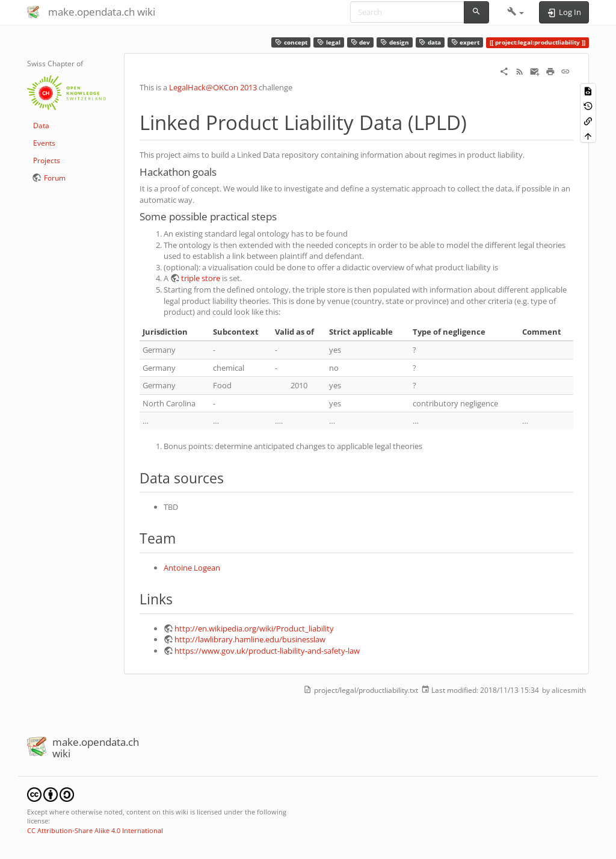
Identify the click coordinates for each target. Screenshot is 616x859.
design (395, 42)
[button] (516, 12)
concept (291, 42)
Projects (47, 160)
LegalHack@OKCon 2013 (213, 87)
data (430, 42)
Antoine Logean (192, 568)
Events (44, 143)
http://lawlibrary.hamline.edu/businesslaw (250, 639)
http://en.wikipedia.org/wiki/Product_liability (254, 628)
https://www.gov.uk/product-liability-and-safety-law (267, 651)
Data (41, 126)
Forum (55, 178)
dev (361, 42)
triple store (201, 278)
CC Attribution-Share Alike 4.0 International (95, 830)
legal (329, 42)
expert (466, 42)
